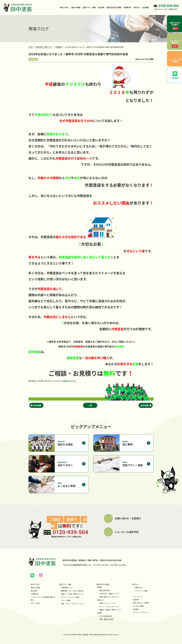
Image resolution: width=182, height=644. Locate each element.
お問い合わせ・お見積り (142, 604)
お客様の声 (127, 7)
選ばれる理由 (74, 7)
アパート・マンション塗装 (71, 598)
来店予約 (136, 601)
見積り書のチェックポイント (110, 598)
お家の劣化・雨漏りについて (110, 595)
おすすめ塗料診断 (106, 617)
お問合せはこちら (69, 381)
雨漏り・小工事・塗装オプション (73, 595)
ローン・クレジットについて (110, 608)
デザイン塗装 (66, 602)
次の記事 (37, 405)
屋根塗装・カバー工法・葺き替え (73, 592)
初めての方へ (62, 7)
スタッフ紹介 (36, 604)
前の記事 (145, 405)
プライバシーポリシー (141, 614)
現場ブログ (139, 589)
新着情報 (33, 59)
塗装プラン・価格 (66, 586)
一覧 (90, 405)
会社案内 (136, 610)
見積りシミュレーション (109, 604)
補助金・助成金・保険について (111, 611)
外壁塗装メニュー (68, 589)
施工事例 (100, 7)
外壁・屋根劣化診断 (107, 621)
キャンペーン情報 (142, 592)
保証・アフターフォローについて (73, 605)
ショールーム (138, 598)
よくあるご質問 (139, 607)
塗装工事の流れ (105, 592)
